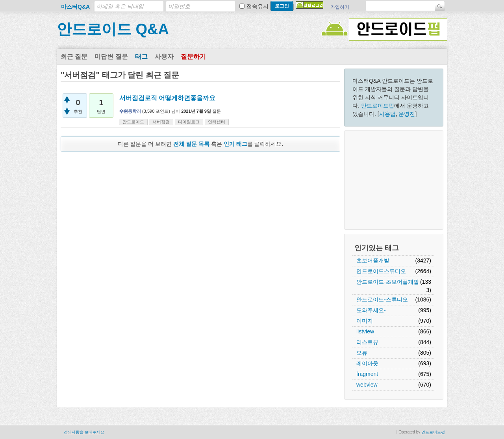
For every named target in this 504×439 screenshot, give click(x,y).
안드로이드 (133, 122)
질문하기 (193, 57)
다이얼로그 (189, 122)
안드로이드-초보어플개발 (388, 282)
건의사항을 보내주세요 (84, 432)
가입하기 (340, 7)
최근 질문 (74, 57)
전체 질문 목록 (191, 144)
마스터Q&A (75, 7)
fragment (367, 374)
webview (367, 385)
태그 (141, 57)
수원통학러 (130, 111)
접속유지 (258, 6)
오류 (362, 353)
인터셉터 (217, 122)
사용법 (387, 114)
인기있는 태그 (377, 248)
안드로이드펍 (378, 106)
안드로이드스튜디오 (381, 271)
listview (365, 331)
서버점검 (161, 122)
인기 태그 (235, 144)
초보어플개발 (373, 260)
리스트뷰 (367, 342)
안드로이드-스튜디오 (382, 299)
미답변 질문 (111, 57)
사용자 (164, 57)
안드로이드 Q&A (113, 29)
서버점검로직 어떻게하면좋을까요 (167, 98)
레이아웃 (367, 363)
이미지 (365, 321)
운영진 (407, 114)
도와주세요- (371, 310)
